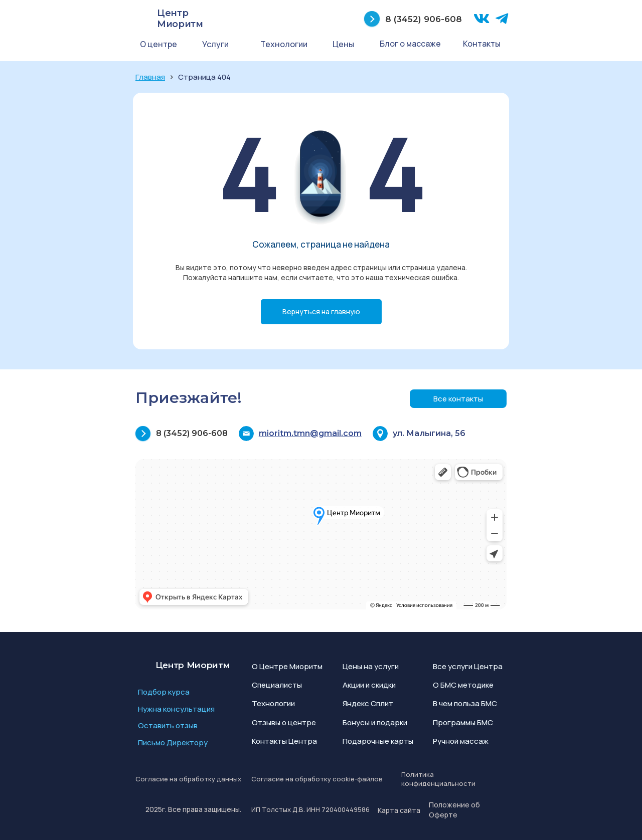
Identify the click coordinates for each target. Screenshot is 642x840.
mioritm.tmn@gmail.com (310, 433)
